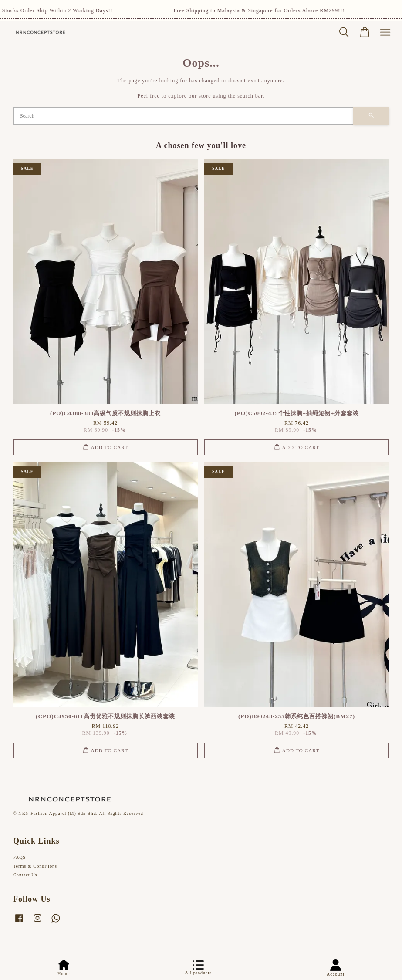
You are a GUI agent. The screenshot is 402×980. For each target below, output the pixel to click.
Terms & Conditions (35, 866)
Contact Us (25, 875)
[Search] (183, 116)
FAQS (19, 857)
